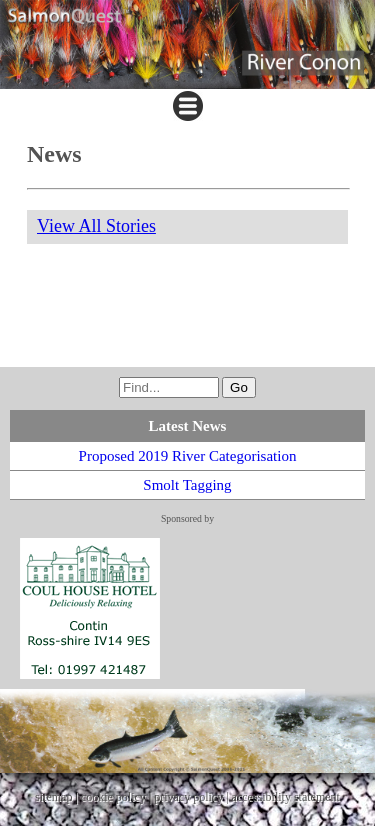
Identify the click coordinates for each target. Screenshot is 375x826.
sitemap (53, 797)
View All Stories (96, 226)
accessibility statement (286, 797)
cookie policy (113, 797)
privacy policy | (192, 797)
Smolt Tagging (187, 485)
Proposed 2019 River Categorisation (188, 456)
